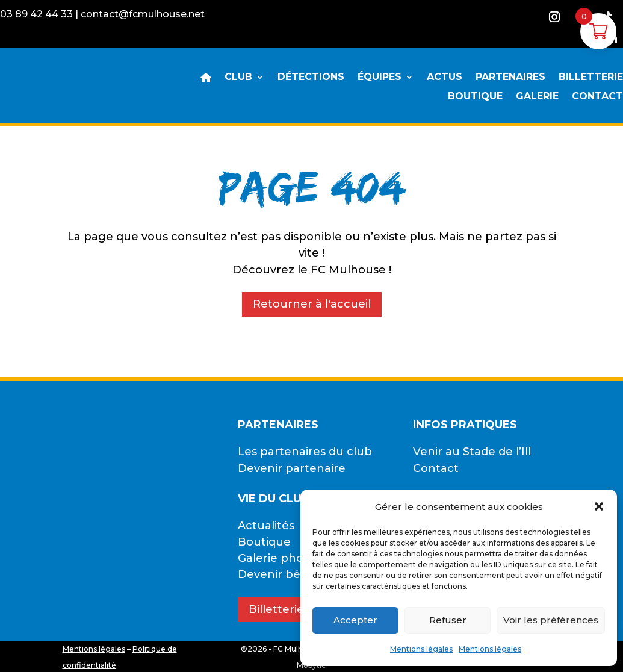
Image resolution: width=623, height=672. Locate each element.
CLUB (238, 78)
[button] (599, 506)
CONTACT (597, 97)
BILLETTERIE (591, 78)
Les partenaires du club (305, 452)
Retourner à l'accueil (312, 304)
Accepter (355, 620)
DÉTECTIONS (311, 78)
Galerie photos (279, 558)
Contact (436, 468)
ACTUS (445, 78)
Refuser (448, 620)
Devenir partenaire (292, 468)
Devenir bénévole (288, 574)
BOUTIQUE (475, 97)
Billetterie (276, 609)
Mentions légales (421, 649)
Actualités (266, 526)
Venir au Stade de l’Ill (472, 452)
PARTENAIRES (510, 78)
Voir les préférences (551, 620)
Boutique (264, 542)
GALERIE (537, 97)
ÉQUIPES (380, 78)
